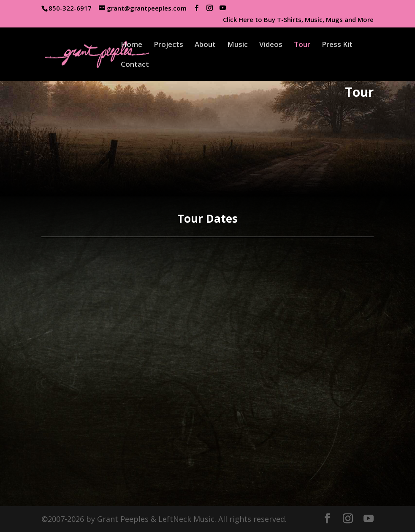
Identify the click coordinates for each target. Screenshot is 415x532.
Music (237, 45)
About (205, 45)
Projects (168, 45)
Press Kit (337, 45)
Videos (271, 45)
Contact (135, 65)
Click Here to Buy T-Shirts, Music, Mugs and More (298, 20)
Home (132, 45)
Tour (302, 45)
